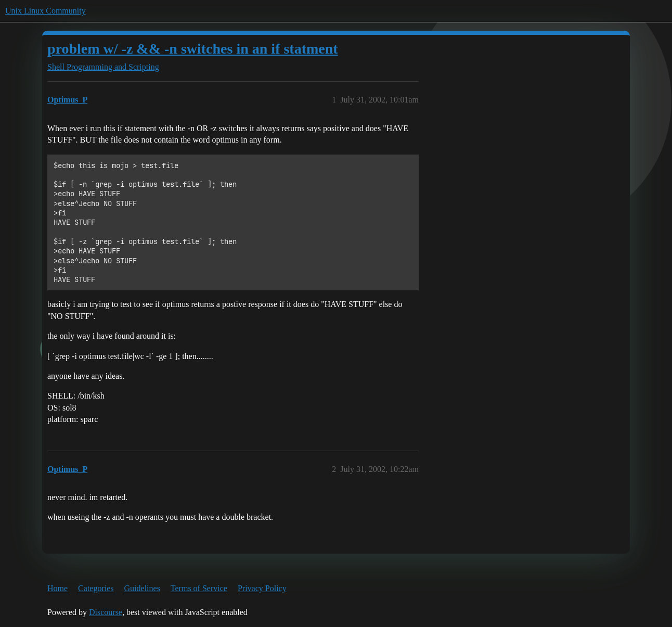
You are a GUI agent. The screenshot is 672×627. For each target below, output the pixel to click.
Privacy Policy (262, 588)
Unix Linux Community (46, 11)
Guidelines (142, 588)
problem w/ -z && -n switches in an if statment (193, 49)
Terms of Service (199, 588)
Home (57, 588)
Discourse (106, 612)
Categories (96, 588)
